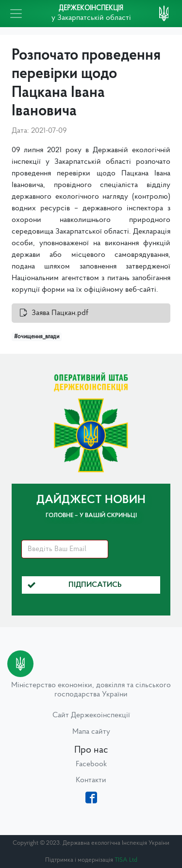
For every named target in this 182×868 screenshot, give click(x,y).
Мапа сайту (91, 732)
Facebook (91, 764)
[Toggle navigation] (16, 14)
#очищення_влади (37, 337)
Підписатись (75, 585)
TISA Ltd (126, 860)
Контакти (91, 780)
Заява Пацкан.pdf (60, 313)
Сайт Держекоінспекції (91, 715)
